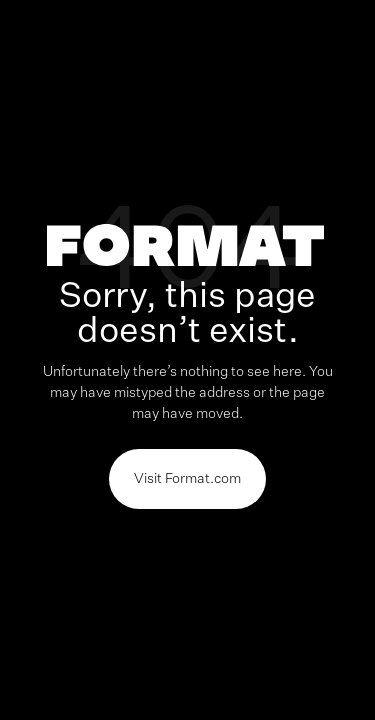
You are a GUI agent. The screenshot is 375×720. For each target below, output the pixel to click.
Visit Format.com (187, 479)
